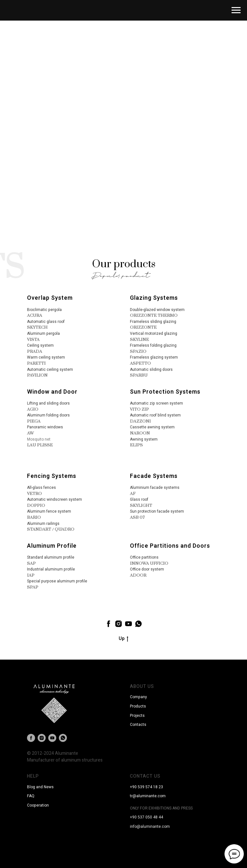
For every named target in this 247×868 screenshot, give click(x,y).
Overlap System (50, 298)
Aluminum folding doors (48, 415)
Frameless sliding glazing (153, 322)
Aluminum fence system (49, 511)
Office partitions (144, 557)
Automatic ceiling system (50, 370)
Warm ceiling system (46, 357)
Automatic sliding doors (151, 370)
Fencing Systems (52, 476)
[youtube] (128, 624)
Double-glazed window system (157, 310)
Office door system (147, 569)
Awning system (144, 439)
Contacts (138, 725)
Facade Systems (154, 476)
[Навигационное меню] (236, 10)
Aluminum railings (43, 524)
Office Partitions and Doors (170, 546)
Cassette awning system (152, 427)
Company (138, 697)
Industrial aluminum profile (51, 569)
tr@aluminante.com (148, 796)
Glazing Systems (154, 298)
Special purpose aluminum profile (57, 581)
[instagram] (119, 624)
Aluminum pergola (43, 333)
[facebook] (109, 624)
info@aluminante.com (150, 827)
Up (123, 639)
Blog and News (40, 787)
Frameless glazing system (154, 357)
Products (138, 706)
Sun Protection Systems (165, 392)
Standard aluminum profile (51, 557)
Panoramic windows (45, 427)
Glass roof (139, 499)
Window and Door (52, 392)
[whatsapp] (138, 624)
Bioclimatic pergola (44, 310)
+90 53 (136, 787)
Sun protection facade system (157, 511)
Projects (137, 716)
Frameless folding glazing (153, 345)
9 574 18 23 (153, 787)
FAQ (31, 796)
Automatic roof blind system (155, 415)
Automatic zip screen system (156, 403)
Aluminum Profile (52, 546)
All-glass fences (41, 488)
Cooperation (38, 805)
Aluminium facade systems (155, 488)
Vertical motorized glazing (154, 333)
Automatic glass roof (46, 322)
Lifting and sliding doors (48, 403)
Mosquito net (39, 439)
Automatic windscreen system (55, 499)
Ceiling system (40, 345)
